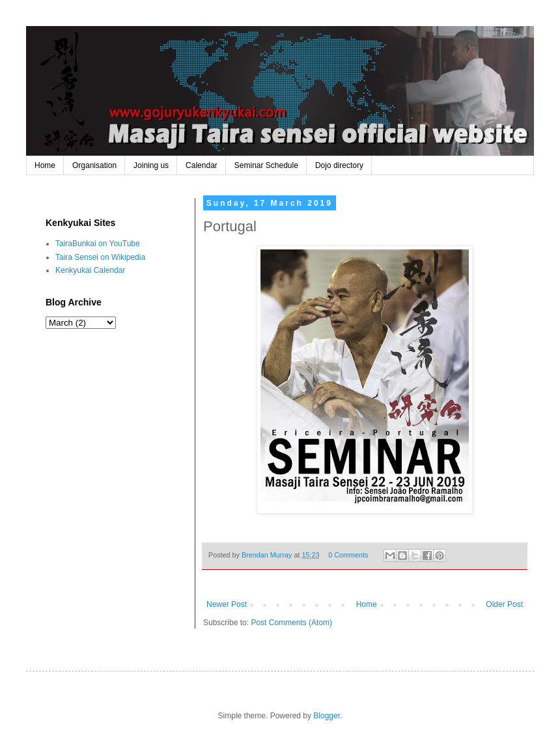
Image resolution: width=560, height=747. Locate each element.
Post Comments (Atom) (291, 623)
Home (45, 165)
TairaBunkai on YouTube (98, 244)
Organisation (94, 165)
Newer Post (227, 604)
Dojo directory (339, 165)
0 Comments (348, 555)
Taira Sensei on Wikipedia (100, 257)
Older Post (504, 604)
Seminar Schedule (266, 165)
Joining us (151, 165)
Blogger (327, 716)
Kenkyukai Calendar (90, 270)
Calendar (202, 165)
